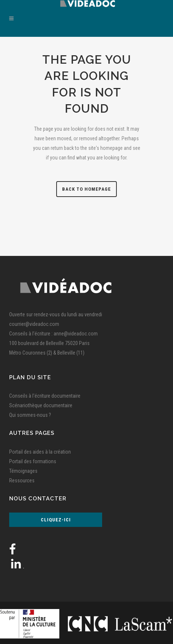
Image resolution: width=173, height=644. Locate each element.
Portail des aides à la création (40, 452)
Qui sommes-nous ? (30, 415)
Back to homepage (86, 189)
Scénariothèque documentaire (41, 405)
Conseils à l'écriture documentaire (45, 396)
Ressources (22, 481)
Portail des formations (33, 461)
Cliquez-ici (56, 520)
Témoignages (23, 471)
